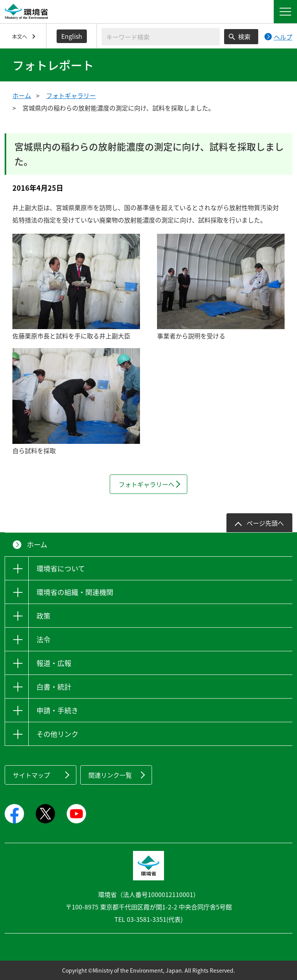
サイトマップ (31, 775)
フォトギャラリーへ (147, 484)
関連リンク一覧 (110, 775)
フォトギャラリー (71, 95)
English (72, 36)
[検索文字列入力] (161, 37)
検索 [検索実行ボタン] (244, 36)
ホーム (22, 95)
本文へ (20, 36)
